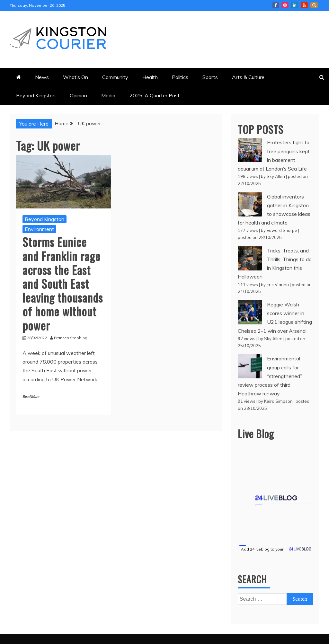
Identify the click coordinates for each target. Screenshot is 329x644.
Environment (39, 229)
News (42, 77)
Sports (210, 77)
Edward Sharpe (282, 230)
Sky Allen (276, 176)
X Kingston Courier (314, 5)
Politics (180, 77)
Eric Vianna (278, 285)
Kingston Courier (276, 5)
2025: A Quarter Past (155, 95)
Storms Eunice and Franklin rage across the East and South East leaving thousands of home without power (63, 283)
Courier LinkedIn (295, 5)
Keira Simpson (278, 401)
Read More (31, 397)
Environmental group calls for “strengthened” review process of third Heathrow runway (270, 376)
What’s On (76, 77)
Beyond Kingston (36, 95)
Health (150, 77)
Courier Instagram (285, 5)
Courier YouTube (304, 5)
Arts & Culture (248, 77)
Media (108, 95)
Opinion (78, 95)
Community (115, 77)
